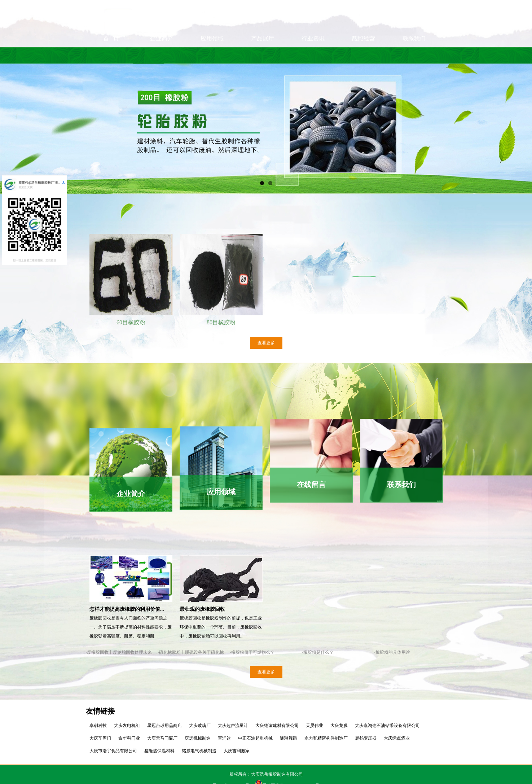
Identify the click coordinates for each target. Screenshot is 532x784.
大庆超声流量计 (233, 726)
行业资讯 (313, 55)
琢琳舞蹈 (289, 738)
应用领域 (212, 55)
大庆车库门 (100, 738)
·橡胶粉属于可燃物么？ (252, 652)
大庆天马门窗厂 (162, 738)
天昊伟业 (315, 726)
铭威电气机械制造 (199, 751)
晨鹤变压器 (366, 738)
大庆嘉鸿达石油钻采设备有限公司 (387, 726)
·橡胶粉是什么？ (318, 652)
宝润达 (224, 738)
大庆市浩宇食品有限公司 (113, 751)
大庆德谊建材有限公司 (277, 726)
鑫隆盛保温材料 (159, 751)
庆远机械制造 (198, 738)
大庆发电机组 (127, 726)
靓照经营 (364, 55)
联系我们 (414, 55)
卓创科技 (98, 726)
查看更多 (266, 343)
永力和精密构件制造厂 (326, 738)
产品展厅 (263, 55)
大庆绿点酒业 (397, 738)
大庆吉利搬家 (237, 751)
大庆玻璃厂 (200, 726)
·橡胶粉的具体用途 (392, 652)
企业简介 (162, 55)
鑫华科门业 (129, 738)
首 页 (111, 55)
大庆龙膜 (339, 726)
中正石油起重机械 (255, 738)
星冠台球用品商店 (164, 726)
